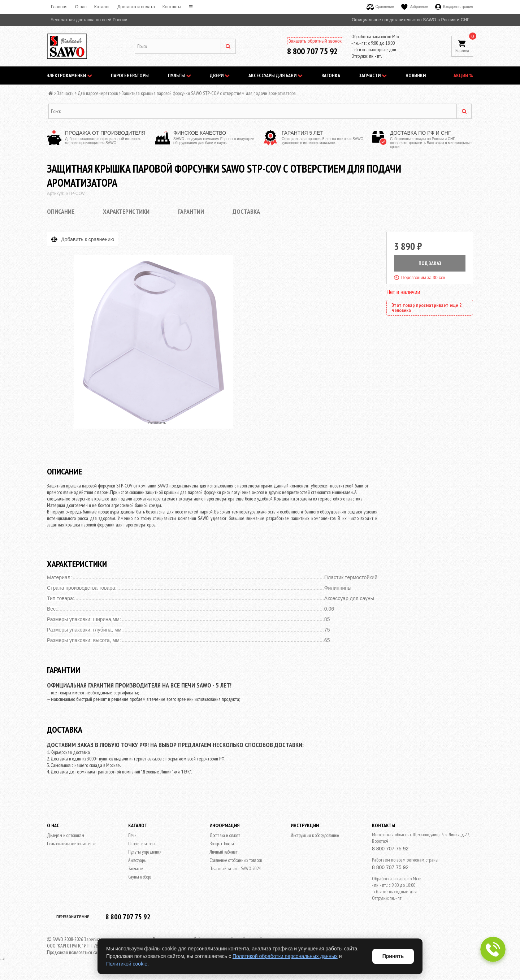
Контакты (172, 7)
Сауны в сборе (140, 877)
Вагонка (331, 75)
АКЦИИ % (463, 75)
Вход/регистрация (454, 7)
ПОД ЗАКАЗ (430, 263)
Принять (393, 956)
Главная (59, 7)
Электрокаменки (70, 75)
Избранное (415, 7)
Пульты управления (145, 852)
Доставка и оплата (136, 7)
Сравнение (380, 7)
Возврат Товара (222, 844)
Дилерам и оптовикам (66, 835)
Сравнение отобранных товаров (236, 860)
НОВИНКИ (416, 75)
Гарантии (191, 211)
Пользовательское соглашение (72, 844)
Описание (61, 211)
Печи (132, 835)
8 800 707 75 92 (312, 51)
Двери (220, 75)
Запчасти (373, 75)
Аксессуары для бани (276, 75)
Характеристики (126, 211)
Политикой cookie (127, 964)
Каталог (102, 7)
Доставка (246, 211)
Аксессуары (137, 860)
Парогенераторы (130, 75)
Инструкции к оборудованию (315, 835)
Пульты (179, 75)
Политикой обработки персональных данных (285, 956)
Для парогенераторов (98, 93)
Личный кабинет (224, 852)
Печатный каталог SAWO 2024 (235, 869)
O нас (81, 7)
